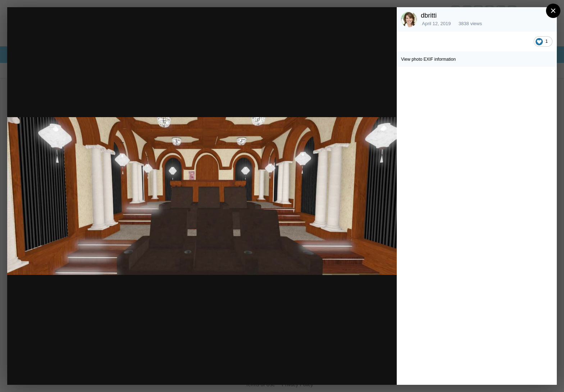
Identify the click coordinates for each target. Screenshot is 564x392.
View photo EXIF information (428, 59)
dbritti (429, 15)
